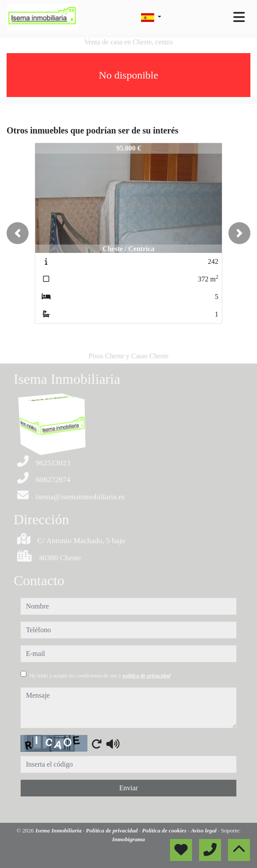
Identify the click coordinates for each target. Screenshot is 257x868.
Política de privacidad (112, 830)
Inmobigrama (128, 839)
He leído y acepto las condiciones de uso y (100, 676)
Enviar (128, 788)
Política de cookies (165, 830)
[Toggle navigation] (239, 17)
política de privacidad (147, 676)
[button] (18, 233)
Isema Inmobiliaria (59, 830)
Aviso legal (204, 830)
